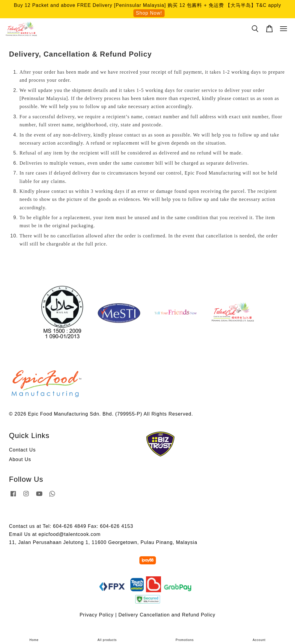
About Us (20, 459)
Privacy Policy (97, 615)
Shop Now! (149, 13)
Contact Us (22, 450)
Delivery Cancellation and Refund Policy (167, 615)
